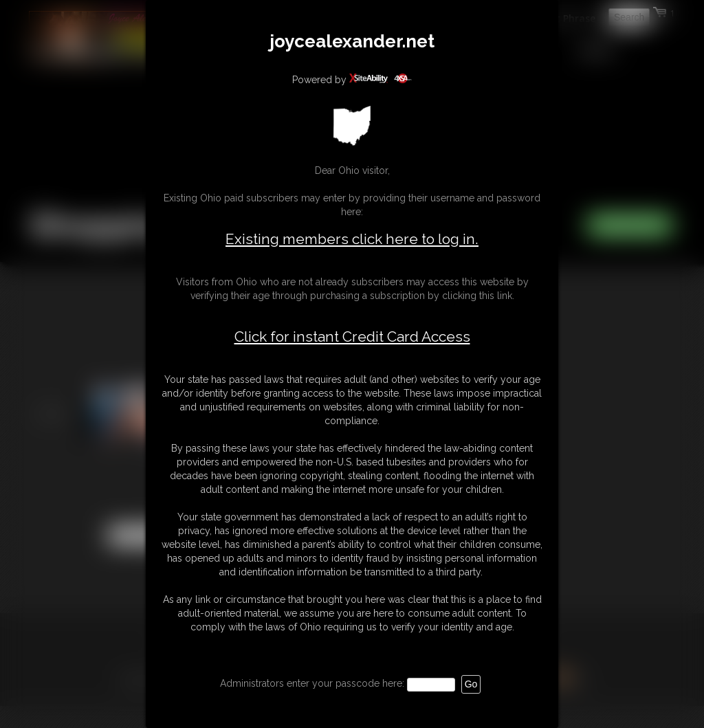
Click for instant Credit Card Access (352, 337)
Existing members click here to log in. (352, 239)
